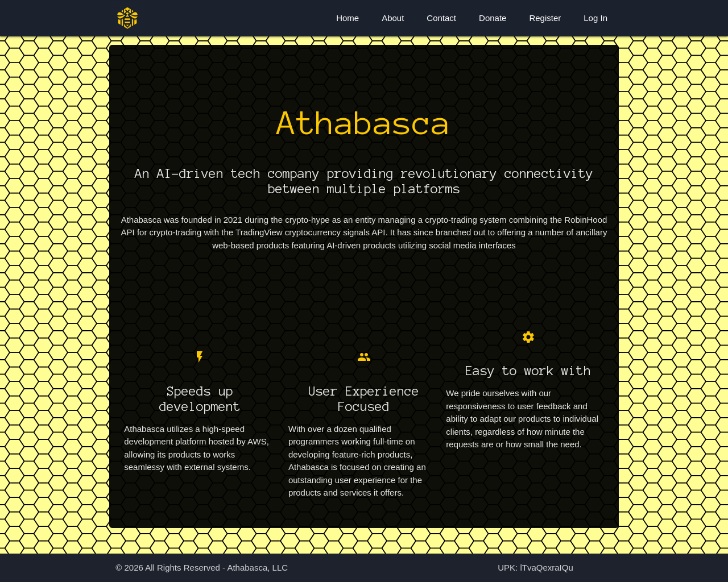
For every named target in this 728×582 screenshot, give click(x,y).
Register (545, 18)
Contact (441, 18)
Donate (493, 18)
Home (348, 18)
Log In (595, 18)
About (393, 18)
